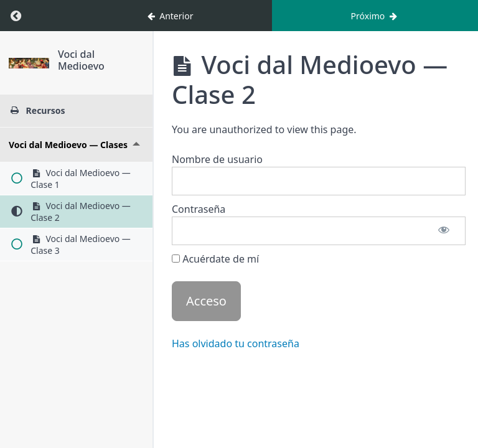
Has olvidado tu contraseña (236, 343)
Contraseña (199, 209)
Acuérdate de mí (215, 259)
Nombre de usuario (217, 159)
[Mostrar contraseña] (444, 231)
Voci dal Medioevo (103, 54)
